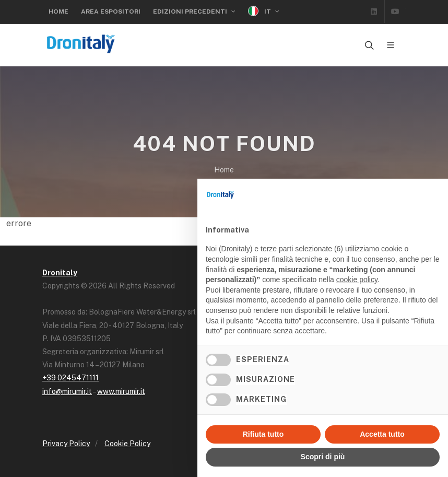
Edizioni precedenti (194, 11)
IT (264, 11)
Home (58, 11)
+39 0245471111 (70, 378)
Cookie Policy (127, 444)
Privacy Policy (66, 444)
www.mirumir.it (121, 391)
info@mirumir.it (67, 391)
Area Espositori (111, 11)
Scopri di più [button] (323, 457)
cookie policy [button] (357, 280)
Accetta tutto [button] (382, 434)
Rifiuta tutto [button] (263, 434)
